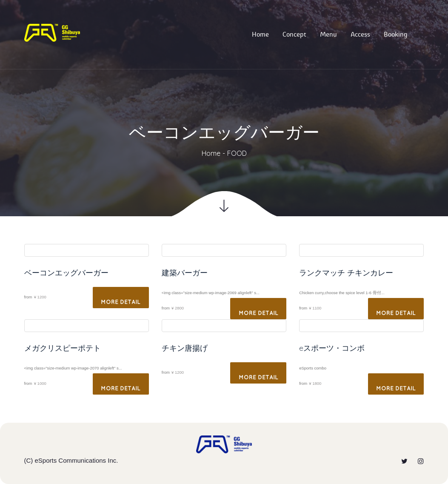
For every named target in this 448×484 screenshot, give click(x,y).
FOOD (237, 153)
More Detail (121, 302)
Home (211, 153)
